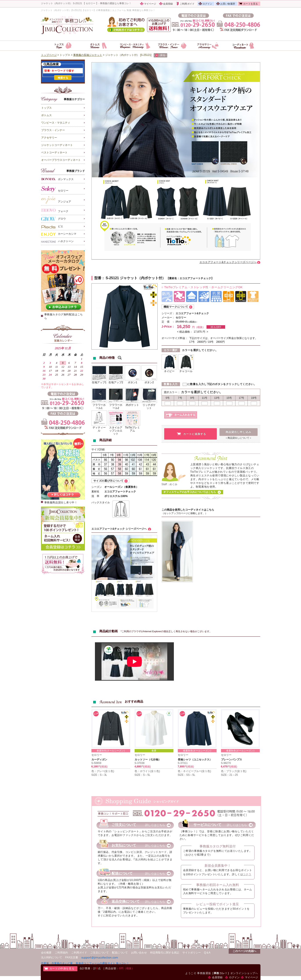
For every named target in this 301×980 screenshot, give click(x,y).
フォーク (55, 210)
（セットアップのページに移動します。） (184, 513)
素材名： (174, 278)
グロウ (53, 219)
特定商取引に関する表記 (165, 953)
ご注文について (100, 953)
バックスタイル (101, 502)
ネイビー (169, 371)
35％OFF (216, 327)
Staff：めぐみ (169, 484)
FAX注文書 (72, 957)
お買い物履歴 (228, 4)
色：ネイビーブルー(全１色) (194, 771)
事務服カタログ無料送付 (218, 846)
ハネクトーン (57, 241)
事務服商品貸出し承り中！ (61, 502)
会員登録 (168, 4)
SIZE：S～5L (142, 775)
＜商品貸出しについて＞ (238, 438)
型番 (98, 278)
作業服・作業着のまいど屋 (57, 963)
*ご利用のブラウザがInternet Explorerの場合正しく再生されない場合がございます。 (166, 631)
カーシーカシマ (59, 234)
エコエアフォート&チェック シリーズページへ (119, 529)
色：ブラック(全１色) (234, 771)
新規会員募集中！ (218, 865)
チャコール (186, 371)
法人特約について (52, 957)
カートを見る (250, 4)
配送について (120, 953)
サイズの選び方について (109, 481)
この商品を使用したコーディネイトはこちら (188, 510)
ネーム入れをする (185, 415)
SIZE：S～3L (99, 775)
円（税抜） (191, 322)
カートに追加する (195, 434)
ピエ (52, 227)
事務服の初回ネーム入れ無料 (218, 885)
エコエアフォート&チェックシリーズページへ (228, 262)
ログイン (207, 4)
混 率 (95, 496)
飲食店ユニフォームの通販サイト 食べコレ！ (102, 963)
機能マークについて (176, 307)
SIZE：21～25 (229, 775)
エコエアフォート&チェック (192, 313)
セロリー (55, 189)
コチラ (247, 874)
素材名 (95, 492)
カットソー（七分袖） (148, 760)
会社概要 (46, 953)
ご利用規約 (61, 953)
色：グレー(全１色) (103, 771)
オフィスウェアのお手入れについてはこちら (190, 492)
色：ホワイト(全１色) (147, 771)
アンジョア (56, 200)
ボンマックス (57, 179)
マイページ (150, 4)
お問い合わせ (139, 953)
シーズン (97, 487)
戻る (160, 55)
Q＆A (207, 953)
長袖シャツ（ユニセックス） (195, 760)
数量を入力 (171, 384)
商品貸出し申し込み (238, 432)
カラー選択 (171, 350)
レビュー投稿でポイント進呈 (218, 904)
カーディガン (99, 760)
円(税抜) (103, 767)
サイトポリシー (192, 953)
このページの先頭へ (244, 951)
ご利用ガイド (187, 4)
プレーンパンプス (232, 760)
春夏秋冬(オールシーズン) (111, 751)
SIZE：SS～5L (187, 775)
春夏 (154, 751)
